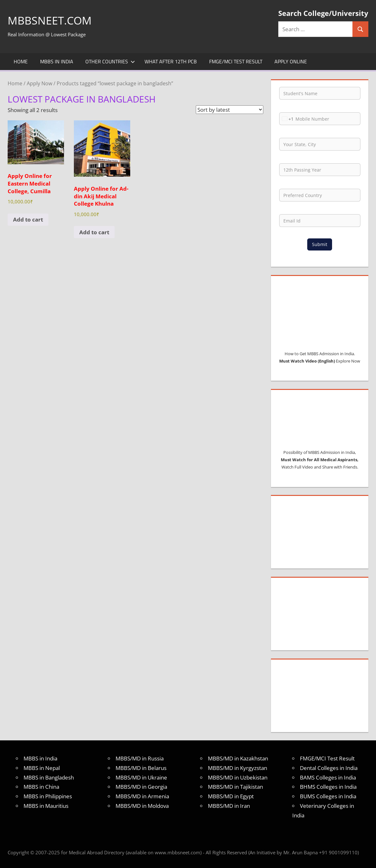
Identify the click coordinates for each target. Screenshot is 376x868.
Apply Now (39, 83)
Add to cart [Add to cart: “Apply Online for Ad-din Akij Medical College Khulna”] (94, 232)
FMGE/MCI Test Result (236, 61)
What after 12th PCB (171, 61)
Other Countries (110, 61)
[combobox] (287, 119)
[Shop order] (230, 110)
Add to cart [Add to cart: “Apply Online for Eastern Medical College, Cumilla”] (28, 219)
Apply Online (291, 61)
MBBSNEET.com (52, 20)
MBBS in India (57, 61)
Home (21, 61)
